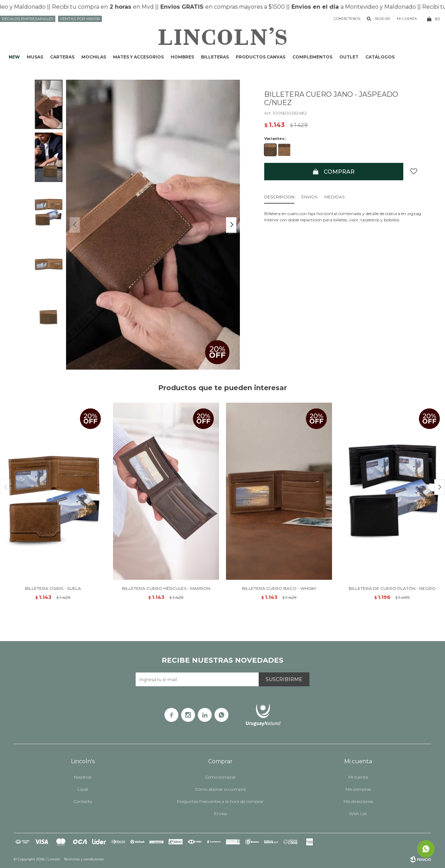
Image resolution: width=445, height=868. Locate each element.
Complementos (312, 57)
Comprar (339, 172)
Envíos (221, 814)
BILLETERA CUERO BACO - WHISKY (279, 588)
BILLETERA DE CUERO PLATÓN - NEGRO (392, 588)
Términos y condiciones (84, 859)
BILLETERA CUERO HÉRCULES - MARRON (166, 588)
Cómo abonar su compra (221, 789)
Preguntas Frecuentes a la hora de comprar (220, 801)
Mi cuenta (358, 777)
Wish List (358, 814)
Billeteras (215, 57)
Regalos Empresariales (28, 19)
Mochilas (94, 57)
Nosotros (83, 777)
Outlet (349, 57)
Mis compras (358, 789)
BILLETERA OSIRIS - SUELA (53, 588)
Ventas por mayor (80, 19)
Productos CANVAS (261, 57)
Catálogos (380, 57)
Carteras (62, 57)
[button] (231, 225)
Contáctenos (347, 19)
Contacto (83, 801)
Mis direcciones (358, 801)
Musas (35, 57)
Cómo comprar (221, 777)
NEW (14, 57)
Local (83, 789)
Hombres (182, 57)
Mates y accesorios (138, 57)
